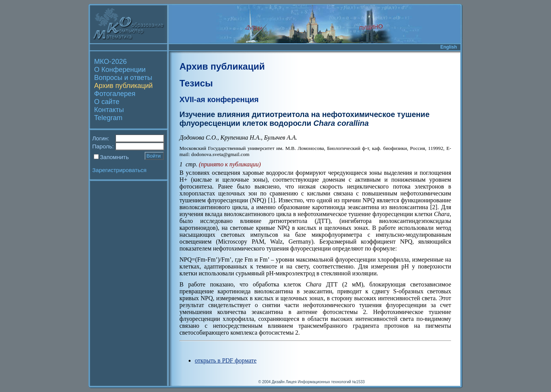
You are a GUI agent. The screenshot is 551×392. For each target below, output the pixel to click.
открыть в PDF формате (226, 360)
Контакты (109, 110)
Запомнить (114, 157)
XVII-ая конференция (219, 99)
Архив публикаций (123, 86)
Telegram (108, 118)
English (449, 47)
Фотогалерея (115, 94)
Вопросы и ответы (123, 78)
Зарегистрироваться (119, 170)
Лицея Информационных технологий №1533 (325, 382)
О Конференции (120, 70)
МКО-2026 (110, 62)
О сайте (107, 102)
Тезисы (196, 83)
